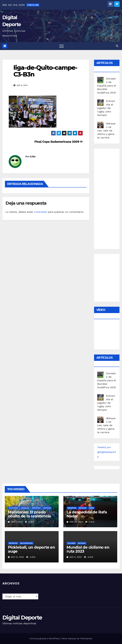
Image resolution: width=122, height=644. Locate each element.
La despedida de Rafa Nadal (87, 514)
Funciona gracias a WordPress (45, 639)
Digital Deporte (22, 618)
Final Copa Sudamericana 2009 (59, 142)
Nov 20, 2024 (76, 522)
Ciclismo (71, 543)
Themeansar (86, 639)
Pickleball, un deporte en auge (31, 549)
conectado (41, 212)
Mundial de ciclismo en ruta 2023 (88, 549)
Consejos (25, 508)
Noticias (47, 508)
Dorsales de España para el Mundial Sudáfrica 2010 (107, 86)
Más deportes (26, 543)
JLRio (33, 157)
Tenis (91, 508)
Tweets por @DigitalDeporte (107, 452)
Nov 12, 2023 (17, 557)
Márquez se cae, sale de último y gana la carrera (106, 131)
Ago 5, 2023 (76, 557)
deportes (36, 508)
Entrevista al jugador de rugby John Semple (106, 108)
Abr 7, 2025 (17, 522)
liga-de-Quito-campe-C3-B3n (45, 71)
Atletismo (13, 508)
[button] (117, 46)
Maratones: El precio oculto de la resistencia (29, 514)
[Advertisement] (110, 198)
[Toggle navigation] (61, 46)
